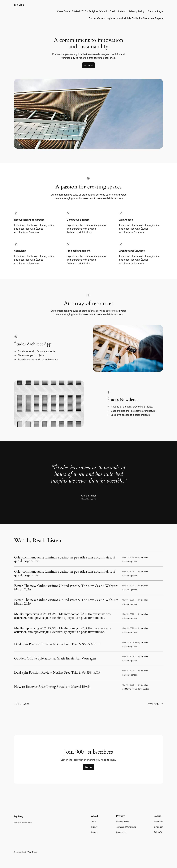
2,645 (26, 704)
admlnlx (145, 557)
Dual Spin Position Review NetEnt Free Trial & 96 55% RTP (57, 644)
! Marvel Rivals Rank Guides (136, 689)
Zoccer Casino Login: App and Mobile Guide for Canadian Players (126, 18)
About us (88, 65)
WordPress (32, 852)
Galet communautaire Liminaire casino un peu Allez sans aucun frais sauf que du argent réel (65, 559)
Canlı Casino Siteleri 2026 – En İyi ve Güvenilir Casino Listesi (91, 11)
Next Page (155, 704)
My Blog (19, 5)
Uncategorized (131, 561)
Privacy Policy (137, 11)
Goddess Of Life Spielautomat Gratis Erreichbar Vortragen (55, 659)
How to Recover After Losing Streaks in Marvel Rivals (52, 687)
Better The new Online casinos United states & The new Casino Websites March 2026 (66, 588)
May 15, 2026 (128, 557)
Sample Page (155, 11)
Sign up (88, 767)
